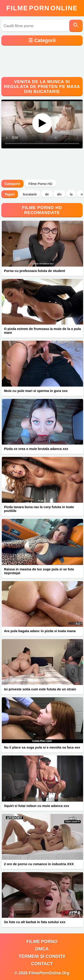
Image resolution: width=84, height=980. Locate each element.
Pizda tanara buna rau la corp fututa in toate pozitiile (39, 509)
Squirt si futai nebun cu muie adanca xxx (37, 806)
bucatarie (30, 194)
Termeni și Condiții (42, 956)
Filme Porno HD (40, 184)
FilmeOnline (42, 8)
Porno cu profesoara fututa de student (35, 271)
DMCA (42, 949)
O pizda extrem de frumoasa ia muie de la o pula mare (42, 331)
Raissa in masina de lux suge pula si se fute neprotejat (39, 571)
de (47, 194)
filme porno (42, 941)
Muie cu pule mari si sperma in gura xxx (36, 391)
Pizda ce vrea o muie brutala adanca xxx (36, 449)
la (71, 194)
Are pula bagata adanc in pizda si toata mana (40, 631)
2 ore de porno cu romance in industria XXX (39, 864)
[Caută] (76, 26)
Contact (42, 964)
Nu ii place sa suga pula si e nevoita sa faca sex (42, 747)
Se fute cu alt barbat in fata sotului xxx (35, 922)
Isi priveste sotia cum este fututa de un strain (40, 689)
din (59, 194)
